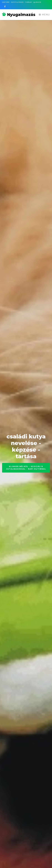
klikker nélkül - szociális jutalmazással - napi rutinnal (26, 468)
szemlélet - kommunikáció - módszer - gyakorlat (22, 2)
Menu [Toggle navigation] (44, 15)
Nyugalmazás (19, 15)
